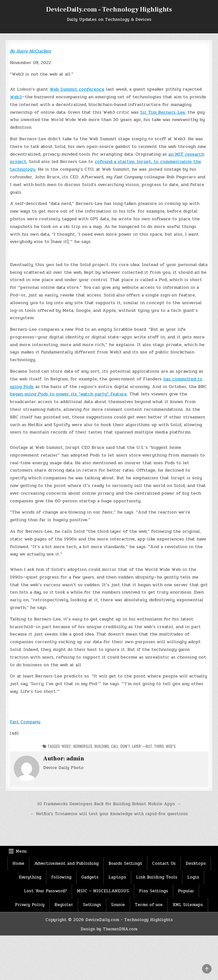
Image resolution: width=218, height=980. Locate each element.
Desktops (196, 863)
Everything (30, 877)
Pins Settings (153, 891)
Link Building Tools (157, 877)
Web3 (16, 97)
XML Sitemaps (188, 905)
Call (115, 746)
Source (118, 905)
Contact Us (164, 863)
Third (159, 746)
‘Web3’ (66, 746)
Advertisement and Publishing (66, 863)
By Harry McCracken (30, 51)
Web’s (171, 746)
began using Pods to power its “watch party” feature (68, 394)
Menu (21, 851)
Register (64, 905)
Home (18, 863)
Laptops (117, 877)
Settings (92, 905)
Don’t (125, 746)
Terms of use (149, 905)
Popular (186, 891)
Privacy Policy (30, 905)
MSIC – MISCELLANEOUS (103, 891)
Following (61, 877)
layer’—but (142, 746)
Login (193, 877)
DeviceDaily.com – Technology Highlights (109, 10)
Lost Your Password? (45, 891)
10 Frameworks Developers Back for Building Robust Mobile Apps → (109, 804)
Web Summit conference (77, 89)
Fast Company (25, 722)
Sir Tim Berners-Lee (163, 112)
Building (102, 746)
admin (75, 759)
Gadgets (90, 877)
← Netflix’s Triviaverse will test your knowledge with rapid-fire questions (109, 814)
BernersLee (83, 746)
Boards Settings (125, 863)
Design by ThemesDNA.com (109, 929)
